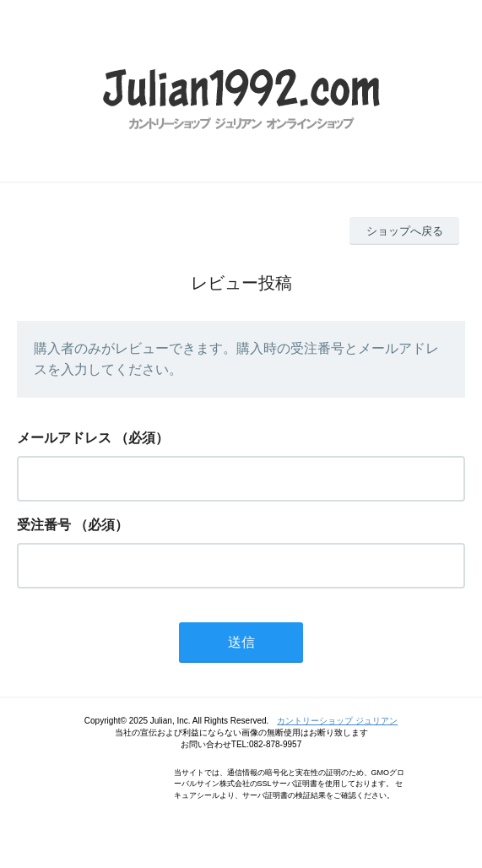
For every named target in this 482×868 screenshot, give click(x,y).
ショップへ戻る (405, 231)
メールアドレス (64, 438)
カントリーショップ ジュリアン (337, 721)
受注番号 (44, 525)
